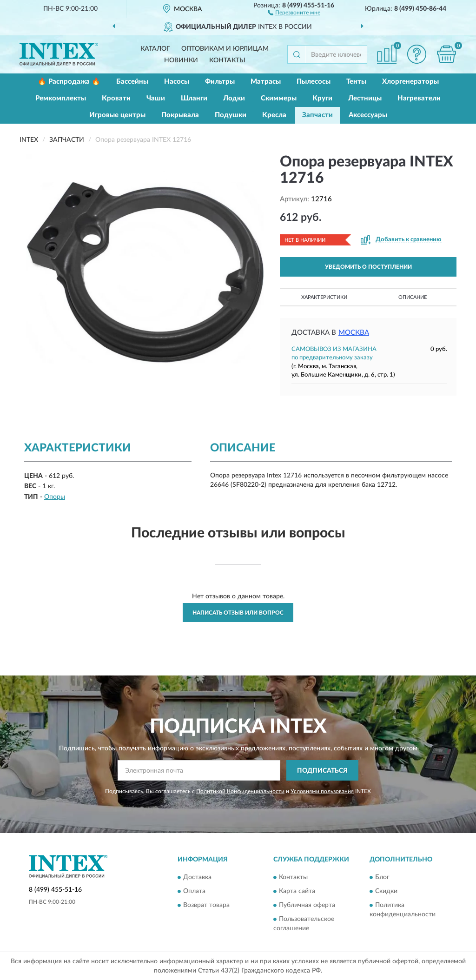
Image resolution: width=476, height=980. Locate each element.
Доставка (197, 877)
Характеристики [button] (324, 297)
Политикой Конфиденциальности (240, 791)
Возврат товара (206, 905)
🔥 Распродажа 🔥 (69, 82)
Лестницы (365, 98)
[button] (294, 12)
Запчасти (317, 115)
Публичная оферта (307, 905)
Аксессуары (368, 115)
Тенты (356, 82)
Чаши (156, 98)
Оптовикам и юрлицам (225, 49)
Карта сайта (297, 891)
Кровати (116, 98)
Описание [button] (413, 297)
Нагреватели (419, 98)
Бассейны (132, 82)
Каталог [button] (155, 49)
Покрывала (180, 115)
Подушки (231, 115)
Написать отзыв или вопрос (238, 613)
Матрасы (266, 82)
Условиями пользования (322, 791)
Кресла (274, 115)
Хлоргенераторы (410, 82)
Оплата (194, 891)
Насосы (177, 82)
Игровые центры (117, 115)
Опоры (55, 497)
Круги (322, 98)
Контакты (227, 60)
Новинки (181, 60)
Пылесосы (314, 82)
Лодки (234, 98)
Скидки (386, 891)
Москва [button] (354, 333)
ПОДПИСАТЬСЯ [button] (322, 771)
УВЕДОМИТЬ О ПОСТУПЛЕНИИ (368, 267)
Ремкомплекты (61, 98)
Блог (382, 877)
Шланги (194, 98)
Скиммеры (279, 98)
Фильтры (220, 82)
